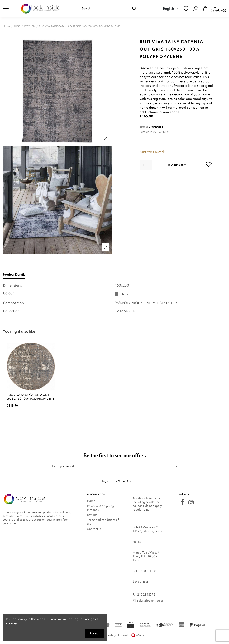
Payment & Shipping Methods (100, 508)
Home (91, 501)
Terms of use (125, 481)
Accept (95, 633)
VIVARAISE (156, 127)
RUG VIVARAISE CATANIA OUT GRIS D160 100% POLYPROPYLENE (30, 397)
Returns (92, 515)
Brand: (144, 127)
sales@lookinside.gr (150, 601)
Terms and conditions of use (103, 522)
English (171, 9)
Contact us (94, 529)
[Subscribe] (174, 466)
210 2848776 (146, 595)
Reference (146, 132)
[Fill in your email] (112, 466)
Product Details (14, 275)
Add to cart (177, 165)
